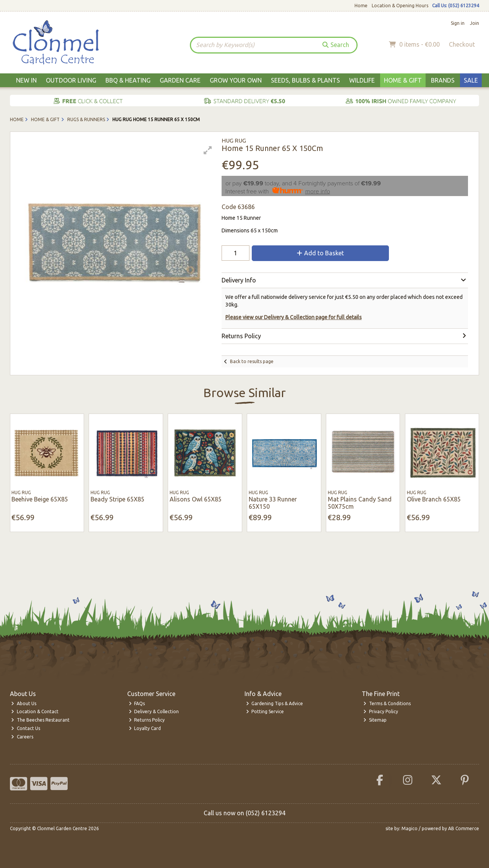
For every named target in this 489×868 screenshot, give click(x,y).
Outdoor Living (71, 80)
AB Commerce (464, 828)
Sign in (458, 23)
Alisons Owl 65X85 (196, 499)
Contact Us (26, 728)
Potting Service (265, 711)
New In (26, 80)
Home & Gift (403, 80)
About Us (24, 703)
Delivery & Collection (154, 711)
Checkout (462, 44)
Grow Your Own (236, 80)
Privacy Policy (381, 711)
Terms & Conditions (387, 703)
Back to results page (252, 361)
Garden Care (180, 80)
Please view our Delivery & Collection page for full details (294, 317)
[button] (208, 150)
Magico (410, 828)
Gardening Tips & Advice (275, 703)
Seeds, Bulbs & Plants (305, 80)
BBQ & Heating (128, 80)
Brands (443, 80)
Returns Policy (147, 720)
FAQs (137, 703)
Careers (22, 737)
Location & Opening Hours (400, 6)
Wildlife (362, 80)
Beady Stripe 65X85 (117, 499)
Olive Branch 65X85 (434, 499)
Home (361, 6)
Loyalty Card (145, 728)
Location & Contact (35, 711)
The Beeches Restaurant (40, 720)
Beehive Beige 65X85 (40, 499)
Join (474, 23)
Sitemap (375, 720)
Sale (471, 80)
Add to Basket (320, 253)
